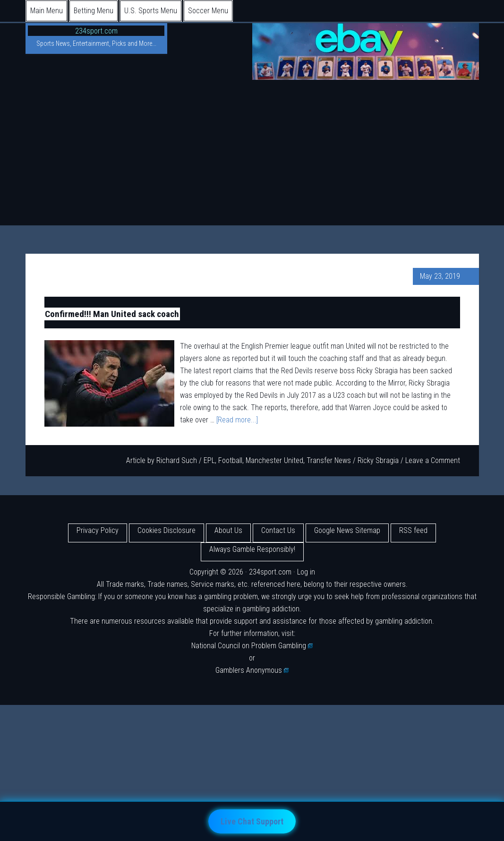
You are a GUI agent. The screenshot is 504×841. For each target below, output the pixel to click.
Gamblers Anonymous (252, 670)
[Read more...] (237, 420)
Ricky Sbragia (378, 460)
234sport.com (96, 31)
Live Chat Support (252, 821)
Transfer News (329, 460)
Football (230, 460)
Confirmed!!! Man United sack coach (112, 314)
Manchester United (274, 460)
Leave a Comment (433, 460)
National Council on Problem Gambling (252, 646)
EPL (209, 460)
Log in (306, 572)
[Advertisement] (252, 154)
